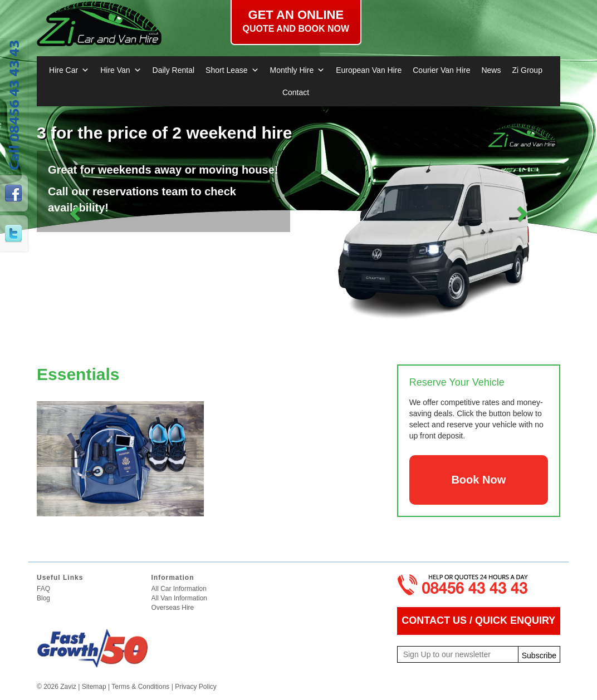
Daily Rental (173, 70)
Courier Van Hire (441, 70)
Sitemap (94, 687)
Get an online (296, 21)
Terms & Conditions (140, 687)
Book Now (478, 480)
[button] (76, 213)
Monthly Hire (298, 70)
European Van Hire (369, 70)
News (491, 70)
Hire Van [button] (121, 70)
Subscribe (539, 655)
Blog (43, 598)
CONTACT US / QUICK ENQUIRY (478, 620)
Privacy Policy (196, 687)
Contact (296, 92)
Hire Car (69, 70)
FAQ (43, 589)
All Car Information (179, 589)
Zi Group (527, 70)
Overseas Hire (173, 608)
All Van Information (180, 598)
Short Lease (232, 70)
